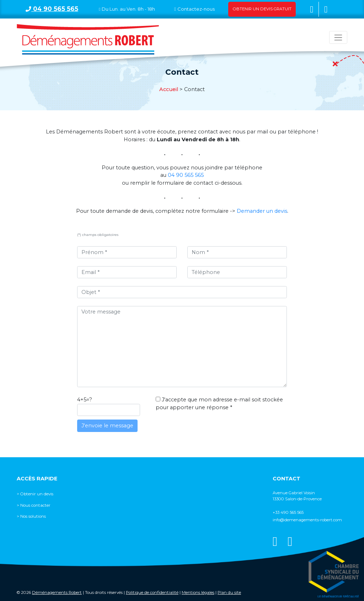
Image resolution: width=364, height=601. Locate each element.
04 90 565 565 (52, 9)
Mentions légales (198, 592)
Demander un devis (262, 211)
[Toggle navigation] (338, 37)
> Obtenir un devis (35, 494)
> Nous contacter (34, 505)
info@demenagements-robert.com (307, 520)
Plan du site (229, 592)
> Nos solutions (31, 516)
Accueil (169, 89)
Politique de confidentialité (152, 592)
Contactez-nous (196, 9)
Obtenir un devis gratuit (262, 9)
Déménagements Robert (57, 592)
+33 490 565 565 (288, 512)
